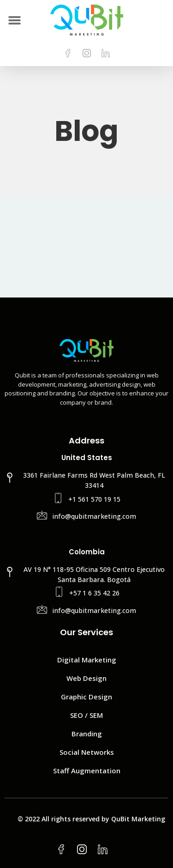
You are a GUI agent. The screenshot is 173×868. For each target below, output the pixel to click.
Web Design (86, 678)
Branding (87, 734)
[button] (15, 20)
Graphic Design (86, 697)
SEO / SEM (86, 715)
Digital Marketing (87, 660)
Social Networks (87, 752)
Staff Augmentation (87, 771)
